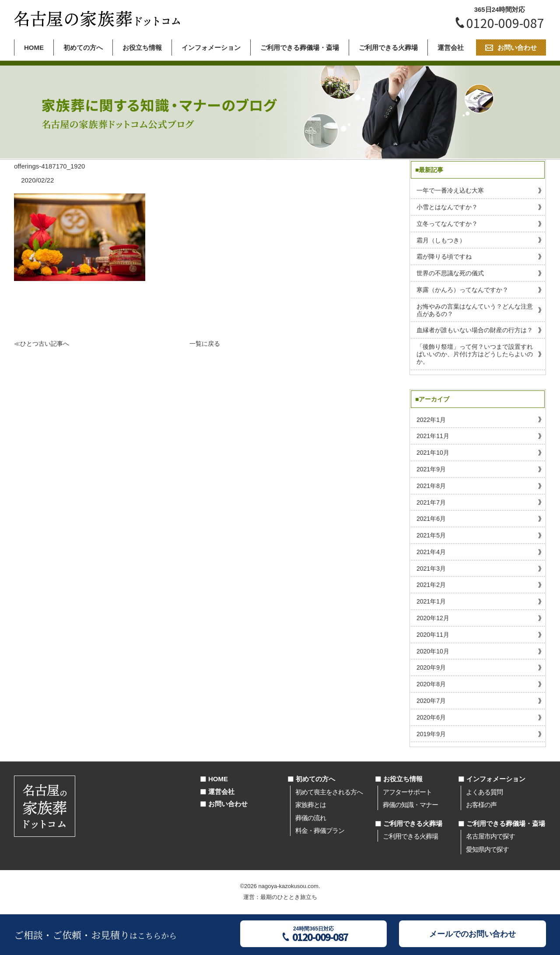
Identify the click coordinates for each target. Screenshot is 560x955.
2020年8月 (431, 684)
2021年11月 (433, 436)
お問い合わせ (228, 804)
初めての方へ (83, 47)
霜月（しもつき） (441, 240)
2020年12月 (433, 618)
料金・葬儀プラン (320, 830)
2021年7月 (431, 502)
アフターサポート (407, 792)
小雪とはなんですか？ (447, 207)
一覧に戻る (205, 344)
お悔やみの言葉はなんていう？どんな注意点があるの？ (475, 310)
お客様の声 (481, 805)
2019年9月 (431, 734)
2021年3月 (431, 569)
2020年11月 (433, 635)
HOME (34, 47)
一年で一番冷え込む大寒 (450, 190)
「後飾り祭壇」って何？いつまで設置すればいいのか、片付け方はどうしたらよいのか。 (475, 354)
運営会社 (451, 47)
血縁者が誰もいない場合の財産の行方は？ (475, 330)
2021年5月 (431, 535)
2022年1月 (431, 420)
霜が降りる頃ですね (444, 256)
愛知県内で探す (487, 849)
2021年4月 (431, 552)
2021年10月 (433, 453)
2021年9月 (431, 469)
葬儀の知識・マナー (410, 805)
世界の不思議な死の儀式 (450, 273)
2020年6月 (431, 717)
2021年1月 (431, 601)
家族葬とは (311, 805)
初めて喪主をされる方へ (329, 792)
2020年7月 (431, 701)
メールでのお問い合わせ (472, 934)
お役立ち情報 (142, 47)
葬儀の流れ (311, 818)
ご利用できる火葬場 (388, 47)
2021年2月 (431, 585)
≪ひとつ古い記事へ (42, 344)
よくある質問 (484, 792)
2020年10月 (433, 651)
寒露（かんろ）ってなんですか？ (462, 290)
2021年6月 (431, 519)
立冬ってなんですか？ (447, 224)
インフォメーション (211, 47)
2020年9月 (431, 667)
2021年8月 (431, 486)
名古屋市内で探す (490, 836)
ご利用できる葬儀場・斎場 (300, 47)
